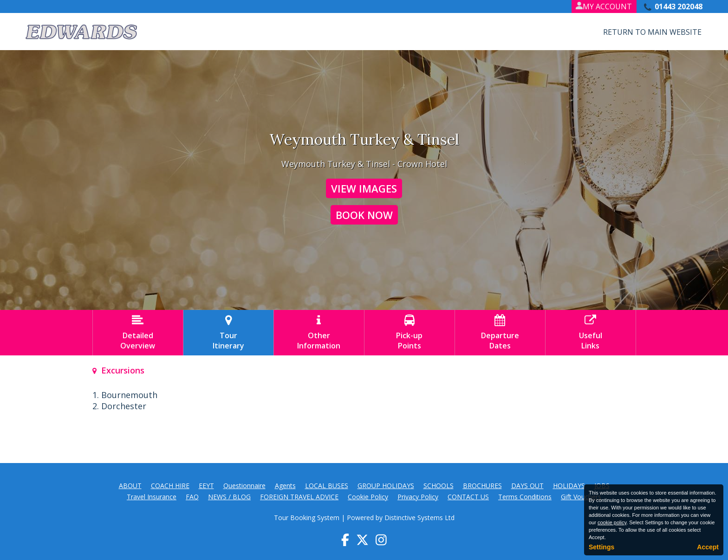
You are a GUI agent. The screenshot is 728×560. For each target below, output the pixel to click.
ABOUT (130, 486)
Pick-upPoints (409, 333)
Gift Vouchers (581, 497)
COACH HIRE (170, 486)
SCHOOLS (439, 486)
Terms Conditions (525, 497)
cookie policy (612, 522)
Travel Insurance (152, 497)
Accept (708, 547)
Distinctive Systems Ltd (419, 518)
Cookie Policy (368, 497)
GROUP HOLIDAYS (386, 486)
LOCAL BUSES (327, 486)
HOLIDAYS (569, 486)
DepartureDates (500, 333)
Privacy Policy (418, 497)
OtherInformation (319, 333)
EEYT (206, 486)
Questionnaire (244, 486)
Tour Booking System (307, 518)
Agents (285, 486)
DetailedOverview (138, 333)
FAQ (192, 497)
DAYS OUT (527, 486)
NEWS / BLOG (229, 497)
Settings (601, 547)
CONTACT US (468, 497)
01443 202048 (679, 6)
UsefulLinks (591, 333)
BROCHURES (482, 486)
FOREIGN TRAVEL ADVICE (299, 497)
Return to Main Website (652, 32)
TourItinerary (228, 333)
